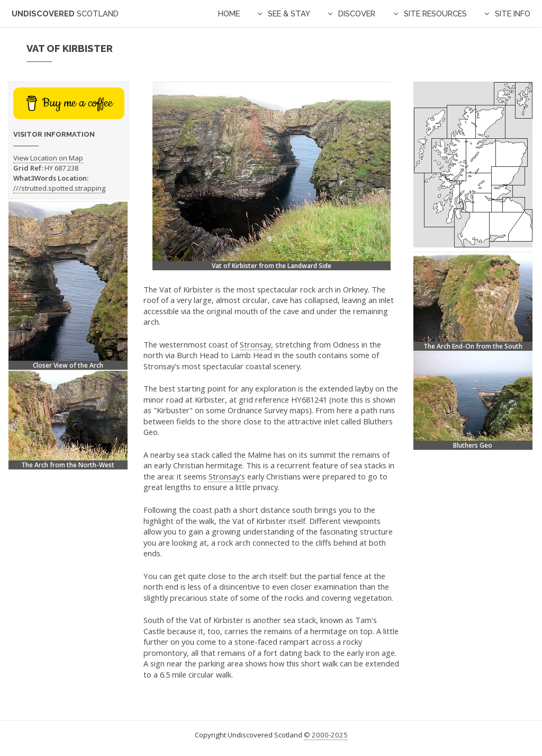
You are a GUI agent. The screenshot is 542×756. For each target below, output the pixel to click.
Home (229, 14)
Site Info (513, 14)
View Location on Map (48, 158)
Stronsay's (227, 476)
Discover (357, 14)
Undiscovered (65, 14)
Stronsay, (256, 344)
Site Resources (435, 14)
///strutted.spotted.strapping (59, 188)
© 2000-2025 (326, 735)
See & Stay (289, 14)
